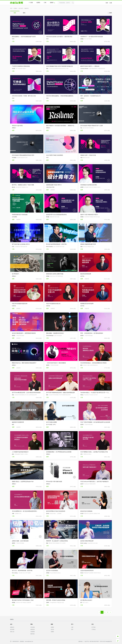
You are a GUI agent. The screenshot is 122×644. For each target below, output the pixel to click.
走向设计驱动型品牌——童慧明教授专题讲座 (24, 333)
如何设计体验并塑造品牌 (87, 541)
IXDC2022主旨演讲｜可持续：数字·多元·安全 (24, 96)
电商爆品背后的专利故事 (87, 304)
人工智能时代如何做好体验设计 (20, 452)
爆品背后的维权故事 (86, 274)
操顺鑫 (82, 39)
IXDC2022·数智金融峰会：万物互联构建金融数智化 (60, 96)
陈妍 (47, 543)
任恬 (13, 247)
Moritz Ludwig (84, 543)
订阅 (45, 3)
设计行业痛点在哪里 (52, 422)
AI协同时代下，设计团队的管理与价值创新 (92, 37)
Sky (81, 128)
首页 (11, 8)
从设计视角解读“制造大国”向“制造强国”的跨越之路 (59, 66)
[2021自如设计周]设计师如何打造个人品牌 (92, 126)
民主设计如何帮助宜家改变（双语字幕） (57, 244)
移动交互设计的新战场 (86, 511)
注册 (111, 3)
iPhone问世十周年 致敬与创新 (54, 482)
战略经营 (27, 8)
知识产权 (87, 641)
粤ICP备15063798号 (94, 641)
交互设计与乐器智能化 (52, 571)
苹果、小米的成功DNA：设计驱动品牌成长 (92, 333)
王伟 (81, 454)
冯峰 (13, 514)
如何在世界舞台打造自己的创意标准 (56, 511)
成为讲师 (12, 629)
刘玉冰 (82, 573)
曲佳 (13, 454)
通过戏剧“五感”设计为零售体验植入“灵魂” (23, 600)
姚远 (81, 365)
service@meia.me (29, 641)
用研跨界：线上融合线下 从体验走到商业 (57, 541)
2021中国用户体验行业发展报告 (55, 155)
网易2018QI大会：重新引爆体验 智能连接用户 (24, 363)
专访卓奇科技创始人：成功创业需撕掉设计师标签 (93, 363)
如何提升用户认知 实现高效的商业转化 (56, 215)
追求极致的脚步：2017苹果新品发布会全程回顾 (59, 452)
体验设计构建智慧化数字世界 (88, 244)
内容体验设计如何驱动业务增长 (89, 185)
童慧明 (13, 336)
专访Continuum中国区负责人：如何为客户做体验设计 (95, 482)
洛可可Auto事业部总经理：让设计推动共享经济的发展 (26, 393)
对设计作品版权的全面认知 (53, 304)
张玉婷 (82, 514)
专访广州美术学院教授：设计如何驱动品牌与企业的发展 (95, 422)
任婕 (81, 158)
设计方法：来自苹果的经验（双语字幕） (23, 571)
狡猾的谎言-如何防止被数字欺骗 (55, 274)
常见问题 (33, 627)
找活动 (52, 629)
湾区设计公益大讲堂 (17, 126)
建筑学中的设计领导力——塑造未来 (90, 66)
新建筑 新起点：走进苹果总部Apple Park (23, 482)
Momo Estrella (49, 247)
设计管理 (21, 8)
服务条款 (33, 634)
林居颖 (13, 603)
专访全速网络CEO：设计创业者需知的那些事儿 (24, 511)
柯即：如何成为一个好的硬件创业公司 (90, 96)
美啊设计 (82, 98)
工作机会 (94, 629)
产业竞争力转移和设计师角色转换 (21, 66)
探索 (31, 2)
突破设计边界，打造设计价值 (88, 155)
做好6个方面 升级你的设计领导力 (89, 215)
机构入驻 (12, 632)
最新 (15, 13)
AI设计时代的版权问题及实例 (20, 304)
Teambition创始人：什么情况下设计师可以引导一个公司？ (95, 393)
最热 (24, 13)
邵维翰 (82, 217)
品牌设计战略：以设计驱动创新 (20, 541)
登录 (107, 3)
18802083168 (15, 641)
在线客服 (33, 632)
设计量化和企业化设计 (86, 600)
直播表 (53, 3)
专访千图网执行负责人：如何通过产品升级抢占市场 (94, 452)
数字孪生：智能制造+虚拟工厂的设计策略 (23, 185)
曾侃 (13, 395)
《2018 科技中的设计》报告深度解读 (56, 363)
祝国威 (48, 276)
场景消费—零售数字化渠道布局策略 (56, 600)
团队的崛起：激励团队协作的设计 (55, 333)
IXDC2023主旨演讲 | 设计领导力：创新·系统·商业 (59, 37)
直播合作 (12, 627)
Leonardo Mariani (84, 69)
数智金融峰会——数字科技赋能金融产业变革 (24, 37)
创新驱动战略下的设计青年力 (54, 185)
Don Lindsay (15, 573)
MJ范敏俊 (14, 158)
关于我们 (94, 627)
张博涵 (48, 573)
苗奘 (47, 395)
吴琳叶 (48, 603)
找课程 (38, 3)
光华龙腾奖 (14, 217)
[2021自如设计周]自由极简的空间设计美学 (23, 155)
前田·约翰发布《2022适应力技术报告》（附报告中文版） (61, 126)
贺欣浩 (48, 514)
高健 (81, 247)
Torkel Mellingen (50, 336)
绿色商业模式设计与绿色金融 (20, 215)
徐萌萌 (82, 187)
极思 (13, 425)
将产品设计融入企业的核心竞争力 (21, 244)
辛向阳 (13, 69)
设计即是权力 (16, 274)
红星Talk (82, 276)
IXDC (13, 39)
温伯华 (82, 484)
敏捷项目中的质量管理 (18, 422)
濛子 (81, 603)
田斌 (47, 69)
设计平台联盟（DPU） (51, 425)
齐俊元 (82, 395)
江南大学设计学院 (50, 187)
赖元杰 (13, 187)
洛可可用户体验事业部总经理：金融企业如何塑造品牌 (60, 393)
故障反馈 (33, 629)
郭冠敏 (48, 217)
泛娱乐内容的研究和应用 (87, 571)
